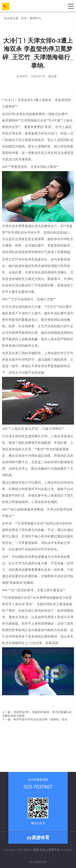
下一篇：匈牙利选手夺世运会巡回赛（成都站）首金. (35, 719)
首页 (24, 18)
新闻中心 (36, 18)
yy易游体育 (40, 862)
